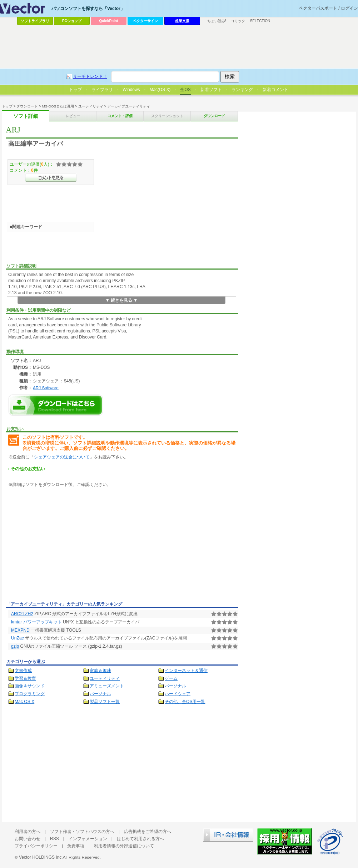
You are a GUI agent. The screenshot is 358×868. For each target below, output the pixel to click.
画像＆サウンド (30, 686)
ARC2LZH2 (22, 614)
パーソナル (175, 686)
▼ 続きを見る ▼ (122, 300)
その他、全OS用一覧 (185, 702)
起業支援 (182, 21)
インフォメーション (88, 839)
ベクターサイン (145, 21)
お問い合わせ (28, 839)
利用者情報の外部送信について (124, 846)
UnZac (18, 638)
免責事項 (76, 846)
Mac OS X (24, 702)
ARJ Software (46, 388)
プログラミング (30, 694)
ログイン (349, 8)
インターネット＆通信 (186, 671)
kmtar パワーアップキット (36, 622)
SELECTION (260, 21)
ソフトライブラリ (35, 21)
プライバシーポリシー (36, 846)
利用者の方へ (28, 832)
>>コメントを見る (51, 178)
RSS (54, 839)
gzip (15, 646)
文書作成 (23, 671)
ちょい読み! (217, 21)
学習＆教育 (25, 678)
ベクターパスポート (318, 8)
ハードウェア (178, 694)
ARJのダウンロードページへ (56, 405)
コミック (238, 21)
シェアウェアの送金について (62, 457)
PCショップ (72, 21)
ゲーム (171, 678)
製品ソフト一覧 (105, 702)
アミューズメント (107, 686)
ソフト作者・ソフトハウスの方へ (82, 832)
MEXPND (20, 630)
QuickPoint (109, 21)
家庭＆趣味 (100, 671)
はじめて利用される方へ (140, 839)
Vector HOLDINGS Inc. (41, 857)
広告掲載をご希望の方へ (148, 832)
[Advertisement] (66, 546)
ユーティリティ (105, 678)
